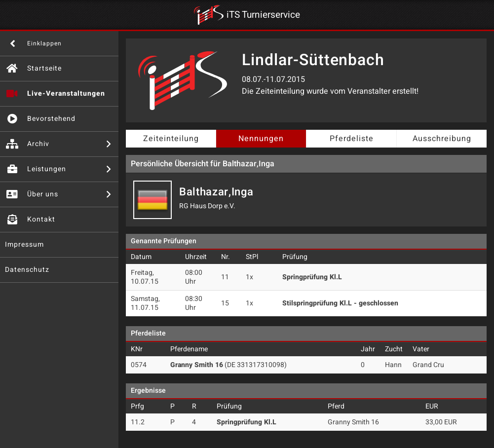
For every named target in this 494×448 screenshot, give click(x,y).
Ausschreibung (442, 139)
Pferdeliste (352, 139)
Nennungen (261, 139)
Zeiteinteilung (171, 139)
